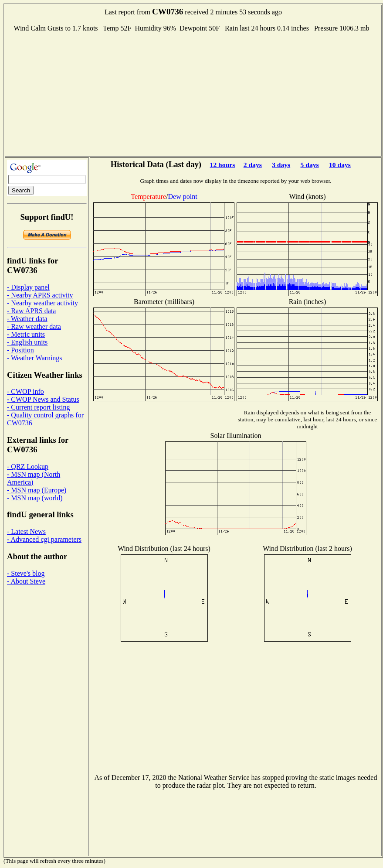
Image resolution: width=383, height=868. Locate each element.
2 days (253, 165)
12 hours (223, 165)
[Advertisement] (193, 93)
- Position (20, 350)
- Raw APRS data (31, 311)
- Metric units (26, 334)
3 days (281, 165)
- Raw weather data (34, 326)
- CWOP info (25, 391)
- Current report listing (38, 407)
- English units (27, 342)
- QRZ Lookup (28, 466)
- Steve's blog (26, 573)
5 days (310, 165)
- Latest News (26, 531)
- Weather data (27, 319)
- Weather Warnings (35, 358)
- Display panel (28, 287)
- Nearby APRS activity (40, 295)
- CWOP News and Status (43, 399)
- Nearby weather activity (42, 303)
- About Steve (26, 581)
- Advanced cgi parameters (44, 539)
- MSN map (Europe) (37, 490)
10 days (340, 165)
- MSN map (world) (35, 498)
